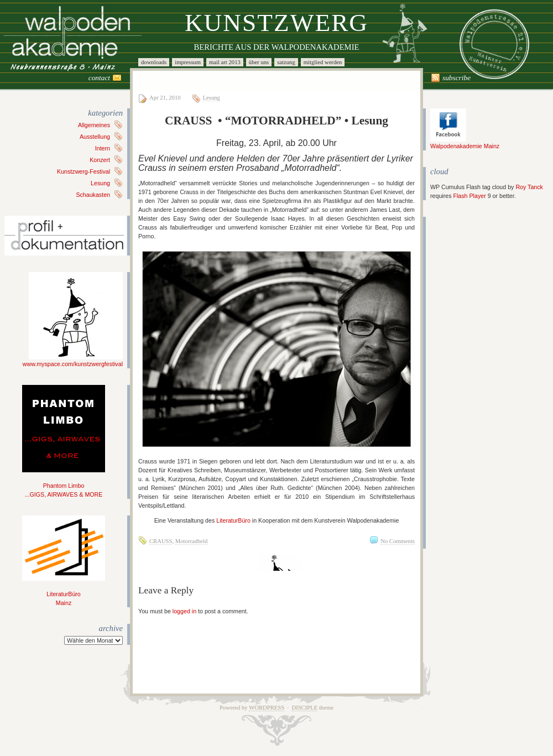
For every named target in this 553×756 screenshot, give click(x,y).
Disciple (304, 708)
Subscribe (457, 78)
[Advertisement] (463, 383)
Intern (103, 148)
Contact (99, 78)
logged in (184, 611)
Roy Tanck (529, 187)
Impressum (188, 62)
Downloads (154, 62)
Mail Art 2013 (225, 62)
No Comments (398, 541)
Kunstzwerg (276, 23)
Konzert (100, 160)
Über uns (259, 62)
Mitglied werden (323, 62)
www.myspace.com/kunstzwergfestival (73, 361)
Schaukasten (93, 195)
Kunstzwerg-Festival (84, 171)
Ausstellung (95, 137)
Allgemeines (94, 125)
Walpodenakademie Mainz (465, 143)
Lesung (100, 183)
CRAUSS (161, 541)
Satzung (286, 62)
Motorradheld (192, 541)
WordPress (267, 708)
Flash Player (469, 196)
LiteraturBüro (233, 520)
